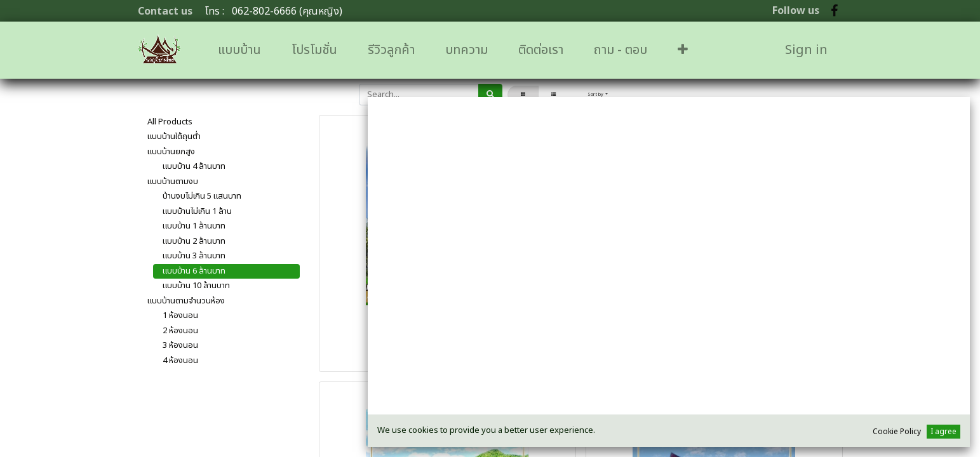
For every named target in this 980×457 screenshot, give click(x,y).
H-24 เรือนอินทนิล (714, 342)
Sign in (806, 50)
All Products (170, 122)
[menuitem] (239, 50)
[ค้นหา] (490, 95)
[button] (683, 50)
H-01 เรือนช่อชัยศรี (447, 342)
